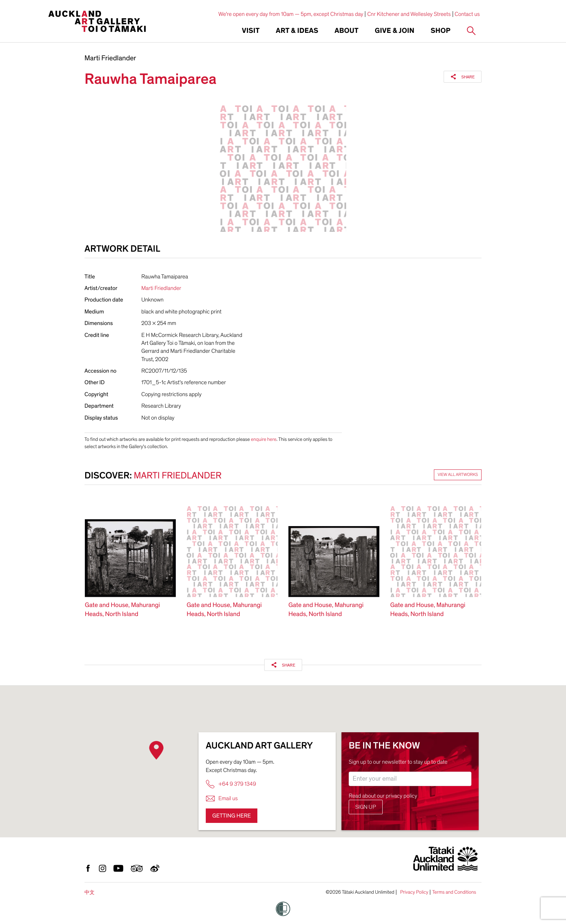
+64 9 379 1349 (231, 784)
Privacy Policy (414, 892)
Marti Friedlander (110, 58)
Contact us (467, 14)
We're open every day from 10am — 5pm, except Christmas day (291, 14)
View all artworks (458, 475)
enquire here (264, 439)
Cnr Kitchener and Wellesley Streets (409, 14)
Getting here (232, 816)
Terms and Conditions (454, 892)
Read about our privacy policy (383, 796)
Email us (222, 799)
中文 (90, 892)
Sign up (366, 807)
